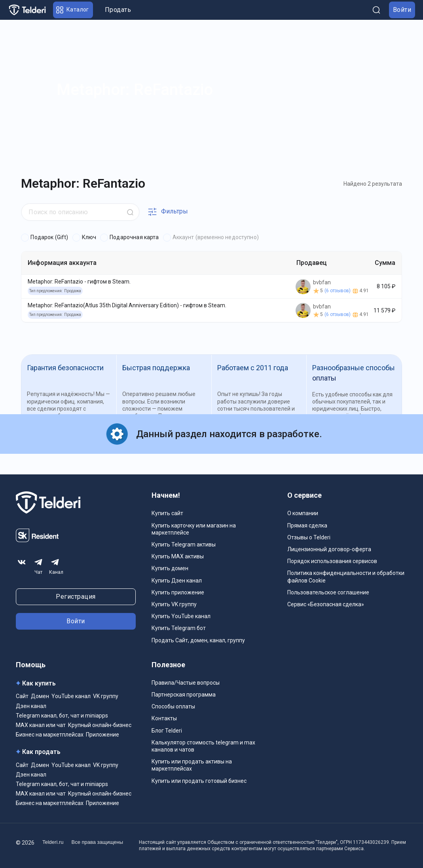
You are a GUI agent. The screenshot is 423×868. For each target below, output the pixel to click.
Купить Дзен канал (177, 581)
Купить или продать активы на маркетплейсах (192, 765)
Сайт (22, 696)
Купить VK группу (174, 604)
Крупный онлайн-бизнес (100, 725)
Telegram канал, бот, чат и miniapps (62, 716)
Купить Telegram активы (184, 544)
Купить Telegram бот (179, 628)
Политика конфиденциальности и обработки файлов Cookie (346, 577)
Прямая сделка (307, 525)
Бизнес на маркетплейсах (50, 735)
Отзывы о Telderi (309, 537)
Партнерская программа (184, 695)
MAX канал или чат (41, 725)
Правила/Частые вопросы (186, 683)
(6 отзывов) (338, 291)
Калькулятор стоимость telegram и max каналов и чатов (203, 746)
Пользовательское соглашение (328, 592)
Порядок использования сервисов (332, 561)
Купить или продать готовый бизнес (199, 781)
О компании (303, 513)
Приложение (102, 735)
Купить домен (170, 568)
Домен (40, 696)
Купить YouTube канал (181, 616)
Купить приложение (178, 592)
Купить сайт (167, 513)
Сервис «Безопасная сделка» (326, 604)
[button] (73, 10)
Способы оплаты (173, 706)
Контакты (164, 718)
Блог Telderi (167, 731)
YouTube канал (71, 696)
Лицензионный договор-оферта (329, 549)
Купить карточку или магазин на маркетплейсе (194, 529)
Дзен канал (31, 706)
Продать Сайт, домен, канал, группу (198, 640)
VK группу (106, 696)
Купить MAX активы (178, 556)
